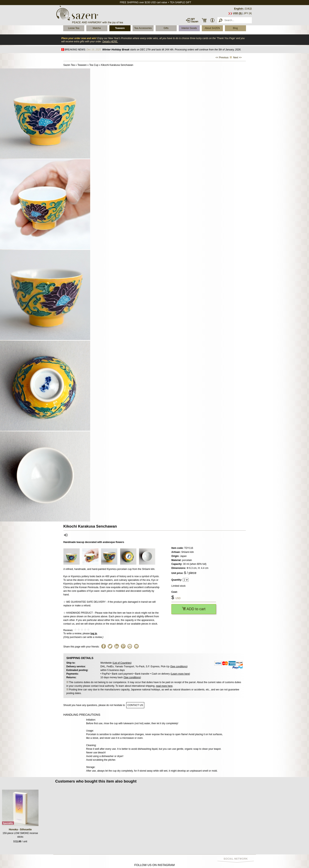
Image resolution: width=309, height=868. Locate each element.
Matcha (97, 28)
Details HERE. (110, 42)
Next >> (237, 58)
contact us (135, 705)
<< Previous (222, 58)
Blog (235, 28)
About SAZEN (212, 28)
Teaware (120, 28)
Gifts (166, 28)
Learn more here (180, 674)
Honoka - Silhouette (20, 830)
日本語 (248, 9)
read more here (164, 686)
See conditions (179, 666)
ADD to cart (194, 609)
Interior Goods (189, 28)
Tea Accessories (143, 28)
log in (94, 633)
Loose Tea (74, 28)
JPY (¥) (248, 13)
